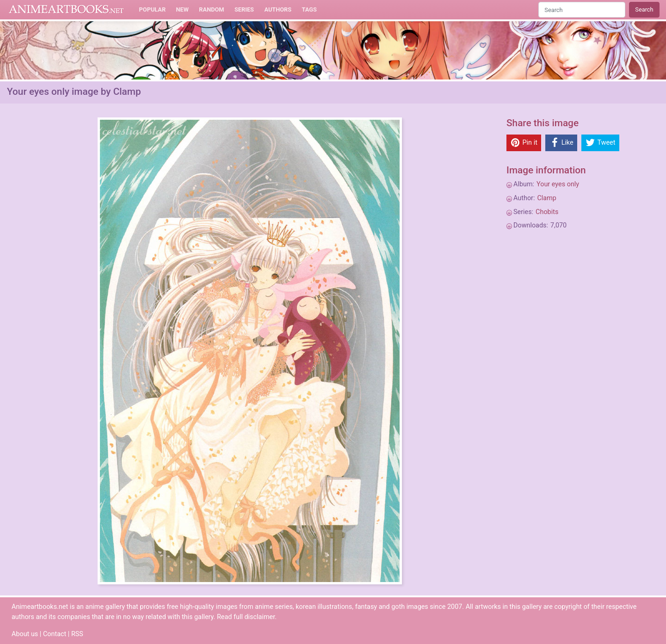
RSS (77, 634)
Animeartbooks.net (66, 10)
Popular (153, 9)
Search (644, 9)
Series (244, 9)
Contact (55, 634)
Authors (278, 9)
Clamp (546, 198)
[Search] (582, 9)
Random (211, 9)
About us (25, 634)
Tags (309, 9)
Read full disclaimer (246, 617)
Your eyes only (558, 184)
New (182, 9)
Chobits (547, 212)
